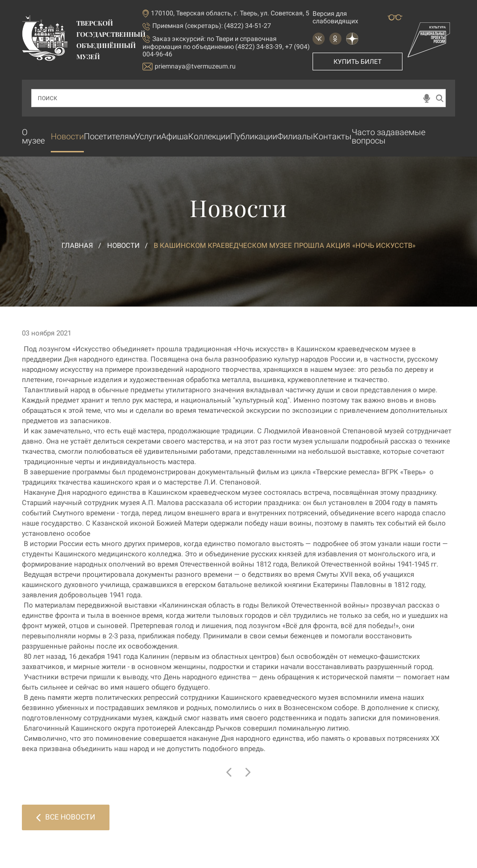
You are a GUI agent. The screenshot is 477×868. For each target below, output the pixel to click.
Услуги (148, 136)
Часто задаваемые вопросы (388, 136)
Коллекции (209, 136)
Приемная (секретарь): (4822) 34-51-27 (212, 26)
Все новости (66, 817)
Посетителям (109, 136)
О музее (33, 136)
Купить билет (358, 62)
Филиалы (295, 136)
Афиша (175, 136)
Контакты (332, 136)
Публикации (254, 136)
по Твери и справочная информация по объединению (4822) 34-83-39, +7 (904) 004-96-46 (226, 46)
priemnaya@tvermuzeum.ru (189, 66)
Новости (67, 136)
